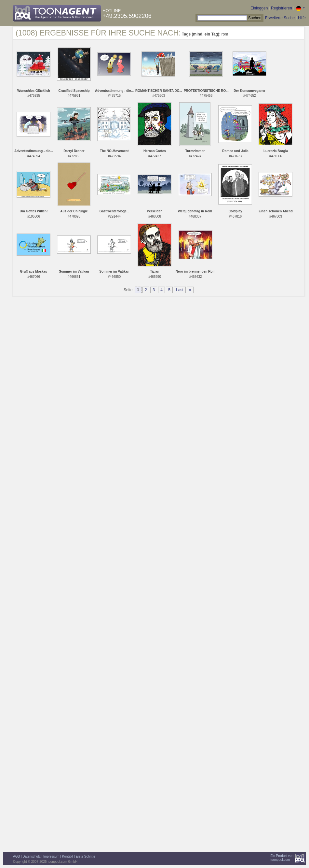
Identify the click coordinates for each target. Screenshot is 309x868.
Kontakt (68, 856)
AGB (16, 856)
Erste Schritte (86, 856)
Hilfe (302, 18)
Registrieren (282, 8)
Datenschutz (32, 856)
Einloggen (259, 8)
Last (180, 290)
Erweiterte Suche (280, 18)
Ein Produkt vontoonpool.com (282, 858)
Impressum (51, 856)
